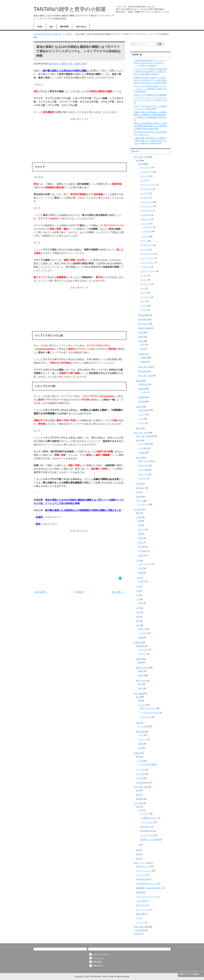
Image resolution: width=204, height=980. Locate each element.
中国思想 (144, 358)
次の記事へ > (118, 592)
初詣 (140, 525)
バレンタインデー (145, 564)
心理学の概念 (143, 410)
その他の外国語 (142, 783)
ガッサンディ (146, 284)
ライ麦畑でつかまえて (149, 818)
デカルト (144, 280)
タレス (143, 180)
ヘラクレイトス (146, 202)
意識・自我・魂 (144, 367)
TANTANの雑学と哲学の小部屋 (70, 9)
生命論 (141, 332)
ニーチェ (144, 310)
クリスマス (142, 633)
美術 (138, 850)
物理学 (141, 671)
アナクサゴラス (146, 211)
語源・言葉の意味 (141, 927)
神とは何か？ (143, 324)
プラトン (144, 241)
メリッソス (145, 176)
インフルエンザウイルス (150, 713)
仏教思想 (144, 362)
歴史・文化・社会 (141, 433)
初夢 (140, 534)
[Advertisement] (79, 141)
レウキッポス (146, 215)
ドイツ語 (139, 761)
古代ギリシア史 (144, 461)
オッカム (144, 275)
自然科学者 (140, 646)
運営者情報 (64, 27)
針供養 (141, 573)
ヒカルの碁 (140, 901)
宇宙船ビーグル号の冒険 (150, 840)
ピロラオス (145, 198)
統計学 (141, 688)
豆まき (141, 568)
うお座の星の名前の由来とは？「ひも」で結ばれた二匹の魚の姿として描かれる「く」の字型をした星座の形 (150, 63)
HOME (40, 27)
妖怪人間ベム (141, 905)
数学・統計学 (141, 681)
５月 (138, 591)
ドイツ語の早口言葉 (146, 764)
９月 (138, 612)
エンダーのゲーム (147, 835)
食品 (140, 748)
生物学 (63, 64)
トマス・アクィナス (148, 271)
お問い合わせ (81, 27)
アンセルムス (146, 267)
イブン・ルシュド (147, 262)
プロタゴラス (148, 227)
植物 (140, 663)
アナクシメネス (146, 189)
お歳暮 (141, 637)
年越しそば (142, 629)
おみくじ (142, 529)
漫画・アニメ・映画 (142, 863)
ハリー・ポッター (147, 822)
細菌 (140, 701)
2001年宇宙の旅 (142, 879)
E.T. (138, 918)
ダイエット (142, 739)
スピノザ (144, 293)
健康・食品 (140, 732)
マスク (141, 735)
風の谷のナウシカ (143, 866)
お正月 (139, 517)
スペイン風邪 (143, 726)
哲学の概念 (142, 320)
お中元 (141, 603)
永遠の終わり (146, 827)
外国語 (136, 753)
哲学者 (141, 164)
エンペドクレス (146, 206)
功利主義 (142, 389)
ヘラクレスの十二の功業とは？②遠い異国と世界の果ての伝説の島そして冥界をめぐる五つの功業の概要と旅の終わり (150, 72)
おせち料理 (142, 551)
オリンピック (143, 504)
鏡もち (141, 542)
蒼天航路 (139, 892)
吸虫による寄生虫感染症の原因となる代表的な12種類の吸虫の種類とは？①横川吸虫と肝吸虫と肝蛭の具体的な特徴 (150, 126)
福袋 (140, 521)
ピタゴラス (145, 193)
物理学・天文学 (142, 668)
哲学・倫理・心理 (141, 157)
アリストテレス (146, 245)
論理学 (139, 428)
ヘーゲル (144, 306)
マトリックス (141, 875)
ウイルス (142, 705)
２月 (138, 561)
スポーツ (139, 501)
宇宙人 (143, 345)
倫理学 (139, 381)
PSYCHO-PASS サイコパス (147, 884)
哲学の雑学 (142, 371)
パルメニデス (146, 167)
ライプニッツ (146, 297)
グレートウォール (143, 910)
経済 (138, 795)
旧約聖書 (142, 397)
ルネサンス (142, 478)
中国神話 (142, 453)
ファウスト (145, 814)
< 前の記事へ (40, 592)
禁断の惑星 (140, 914)
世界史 (139, 458)
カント (143, 301)
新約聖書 (142, 402)
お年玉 (141, 538)
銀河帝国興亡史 (146, 831)
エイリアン (140, 923)
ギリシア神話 (143, 444)
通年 (138, 513)
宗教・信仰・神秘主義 (145, 436)
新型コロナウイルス (148, 708)
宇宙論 (141, 341)
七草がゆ (142, 555)
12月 (138, 625)
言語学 (139, 497)
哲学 (138, 161)
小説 (140, 810)
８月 (138, 608)
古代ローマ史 (143, 466)
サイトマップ (98, 958)
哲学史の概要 (143, 315)
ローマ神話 (142, 448)
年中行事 (137, 510)
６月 (138, 595)
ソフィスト (145, 224)
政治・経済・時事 (141, 787)
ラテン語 (139, 778)
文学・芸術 (138, 803)
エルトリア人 (143, 474)
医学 (83, 64)
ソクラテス (145, 237)
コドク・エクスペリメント (146, 897)
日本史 (139, 484)
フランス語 (140, 770)
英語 (138, 757)
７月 (138, 599)
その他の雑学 (139, 930)
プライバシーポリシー (101, 954)
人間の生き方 (143, 384)
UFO (142, 349)
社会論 (141, 337)
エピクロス (145, 250)
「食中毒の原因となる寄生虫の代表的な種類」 (65, 71)
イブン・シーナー (147, 258)
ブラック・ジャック (144, 871)
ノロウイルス (146, 717)
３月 (138, 578)
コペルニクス (143, 650)
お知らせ (137, 934)
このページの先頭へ (192, 974)
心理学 (139, 407)
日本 (138, 492)
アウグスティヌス (147, 254)
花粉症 (141, 744)
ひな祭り (142, 581)
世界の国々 (140, 488)
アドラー (142, 423)
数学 (140, 684)
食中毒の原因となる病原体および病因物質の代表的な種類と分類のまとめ (83, 510)
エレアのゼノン (146, 172)
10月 (138, 617)
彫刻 (138, 859)
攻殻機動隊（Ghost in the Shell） (149, 888)
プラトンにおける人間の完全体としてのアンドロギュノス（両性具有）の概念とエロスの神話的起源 (150, 89)
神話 (138, 440)
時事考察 (139, 799)
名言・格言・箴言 (145, 376)
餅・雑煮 (142, 547)
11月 (138, 621)
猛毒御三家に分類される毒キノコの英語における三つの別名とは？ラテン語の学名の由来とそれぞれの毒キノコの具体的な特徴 (150, 80)
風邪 (138, 723)
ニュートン (142, 654)
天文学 (141, 675)
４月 (138, 586)
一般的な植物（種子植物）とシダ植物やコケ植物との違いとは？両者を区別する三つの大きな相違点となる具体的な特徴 (150, 141)
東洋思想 (142, 354)
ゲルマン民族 (143, 470)
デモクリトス (146, 219)
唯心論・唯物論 (144, 328)
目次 (51, 27)
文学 (138, 807)
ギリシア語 (140, 774)
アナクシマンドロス (148, 185)
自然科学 (54, 64)
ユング (141, 419)
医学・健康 (74, 64)
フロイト (142, 415)
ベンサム (144, 392)
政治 (138, 790)
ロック (143, 288)
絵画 (138, 854)
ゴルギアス (147, 231)
